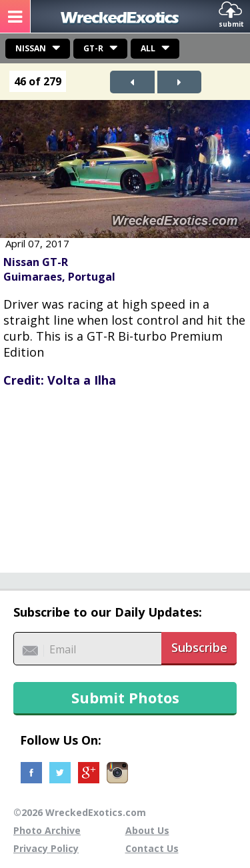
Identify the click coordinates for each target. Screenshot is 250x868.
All (148, 48)
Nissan (31, 48)
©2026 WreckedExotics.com (80, 812)
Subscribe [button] (199, 647)
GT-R (93, 48)
